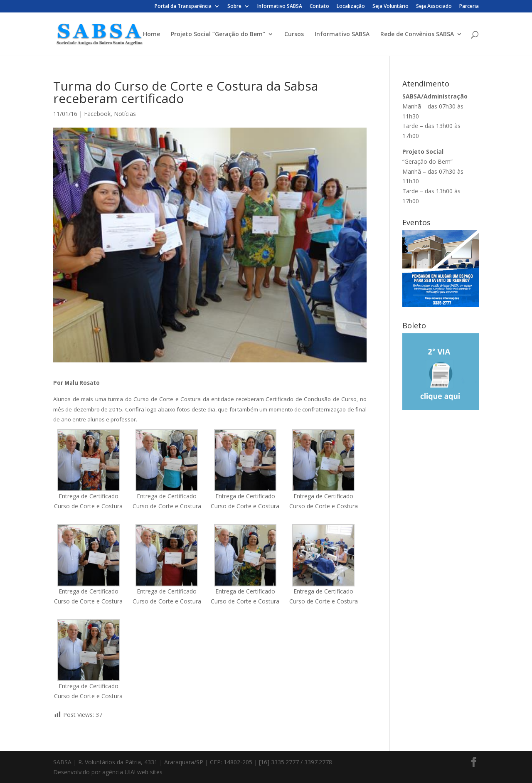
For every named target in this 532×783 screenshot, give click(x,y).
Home (151, 34)
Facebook (97, 114)
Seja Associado (434, 7)
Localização (351, 7)
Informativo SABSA (280, 7)
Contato (319, 7)
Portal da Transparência (183, 7)
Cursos (294, 34)
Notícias (125, 114)
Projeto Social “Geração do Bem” (218, 34)
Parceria (469, 7)
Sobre (234, 7)
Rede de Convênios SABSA (417, 34)
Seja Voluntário (390, 7)
